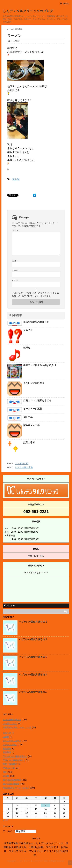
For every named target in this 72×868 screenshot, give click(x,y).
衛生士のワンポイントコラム (16, 788)
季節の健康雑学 (10, 764)
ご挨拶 (6, 737)
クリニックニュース (12, 741)
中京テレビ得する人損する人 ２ (40, 365)
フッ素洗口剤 (22, 463)
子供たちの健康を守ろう (14, 760)
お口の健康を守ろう (12, 720)
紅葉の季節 (29, 443)
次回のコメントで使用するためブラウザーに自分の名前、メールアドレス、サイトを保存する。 (35, 295)
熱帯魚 (27, 348)
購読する (10, 605)
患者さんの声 (9, 768)
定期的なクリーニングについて (17, 727)
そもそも (28, 330)
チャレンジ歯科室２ (34, 383)
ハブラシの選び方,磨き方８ (33, 622)
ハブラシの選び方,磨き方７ (33, 639)
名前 (15, 261)
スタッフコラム (10, 745)
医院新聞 (7, 752)
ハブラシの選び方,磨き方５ (33, 675)
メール (16, 270)
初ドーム (28, 417)
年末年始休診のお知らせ (36, 322)
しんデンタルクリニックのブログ (28, 11)
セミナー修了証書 (24, 467)
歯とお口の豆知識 (11, 784)
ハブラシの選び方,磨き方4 (33, 692)
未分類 (16, 179)
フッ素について (10, 723)
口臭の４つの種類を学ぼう (37, 400)
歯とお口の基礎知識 (12, 780)
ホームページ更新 (33, 409)
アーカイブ (9, 831)
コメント (16, 230)
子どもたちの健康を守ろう (15, 756)
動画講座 (7, 748)
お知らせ (7, 733)
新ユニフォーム (31, 425)
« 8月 (6, 820)
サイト (15, 280)
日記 (5, 772)
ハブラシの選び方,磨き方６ (33, 657)
